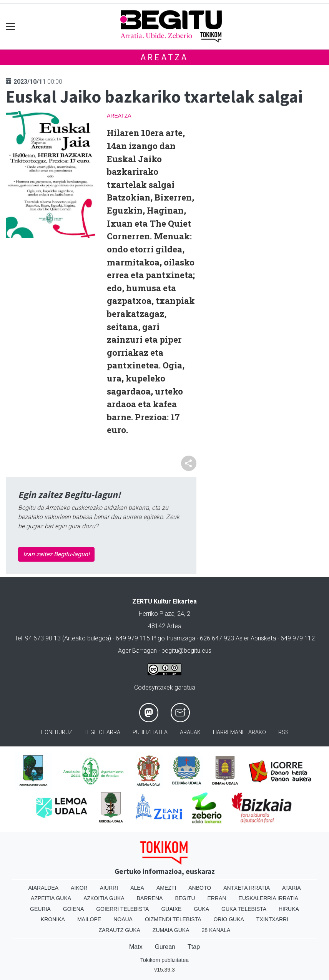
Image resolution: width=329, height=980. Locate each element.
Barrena (150, 898)
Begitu (185, 898)
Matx (136, 947)
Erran (217, 898)
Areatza (164, 57)
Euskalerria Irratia (268, 898)
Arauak (190, 732)
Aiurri (109, 888)
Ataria (292, 888)
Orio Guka (228, 919)
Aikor (79, 888)
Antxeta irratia (247, 888)
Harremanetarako (239, 732)
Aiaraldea (44, 888)
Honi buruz (56, 732)
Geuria (40, 909)
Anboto (200, 888)
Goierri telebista (122, 909)
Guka (201, 909)
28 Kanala (216, 930)
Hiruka (289, 909)
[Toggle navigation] (11, 26)
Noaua (123, 919)
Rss (283, 732)
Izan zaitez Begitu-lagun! (56, 554)
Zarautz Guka (120, 930)
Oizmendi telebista (173, 919)
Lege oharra (102, 732)
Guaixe (171, 909)
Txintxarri (272, 919)
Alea (137, 888)
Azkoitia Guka (104, 898)
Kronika (53, 919)
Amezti (166, 888)
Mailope (89, 919)
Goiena (73, 909)
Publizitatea (150, 732)
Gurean (165, 947)
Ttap (194, 947)
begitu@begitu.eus (186, 651)
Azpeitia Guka (51, 898)
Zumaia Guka (171, 930)
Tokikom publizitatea (164, 960)
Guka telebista (244, 909)
